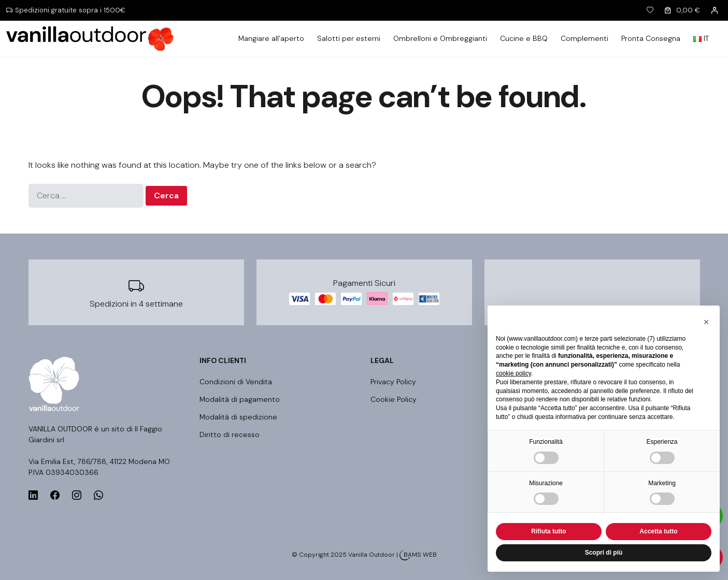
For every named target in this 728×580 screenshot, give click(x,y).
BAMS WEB (420, 555)
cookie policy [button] (513, 373)
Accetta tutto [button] (658, 531)
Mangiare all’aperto (271, 38)
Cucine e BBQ (524, 38)
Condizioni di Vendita (236, 382)
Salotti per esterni (349, 38)
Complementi (584, 38)
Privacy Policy (393, 382)
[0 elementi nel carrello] (681, 11)
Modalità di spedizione (238, 417)
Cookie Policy (394, 399)
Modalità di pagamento (240, 399)
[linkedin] (33, 496)
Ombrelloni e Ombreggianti (440, 38)
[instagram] (77, 496)
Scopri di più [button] (604, 553)
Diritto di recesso (230, 434)
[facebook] (55, 496)
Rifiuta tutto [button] (548, 531)
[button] (706, 322)
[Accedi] (715, 10)
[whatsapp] (98, 496)
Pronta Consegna (651, 38)
